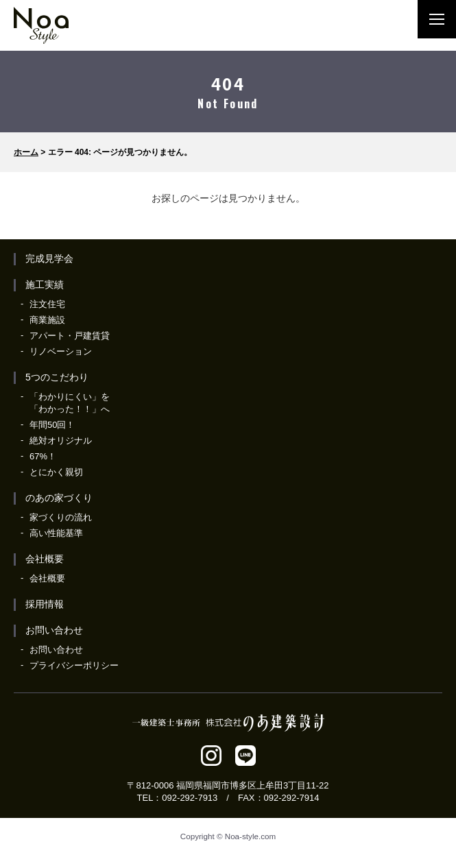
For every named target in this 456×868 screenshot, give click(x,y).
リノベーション (61, 351)
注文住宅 (47, 304)
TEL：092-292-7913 (178, 798)
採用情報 (45, 604)
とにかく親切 (56, 472)
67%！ (43, 456)
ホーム (26, 152)
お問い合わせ (54, 630)
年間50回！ (52, 425)
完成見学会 (49, 258)
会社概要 (45, 559)
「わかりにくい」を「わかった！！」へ (70, 403)
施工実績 (45, 285)
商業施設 (47, 320)
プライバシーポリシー (74, 665)
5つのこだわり (57, 377)
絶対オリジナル (61, 441)
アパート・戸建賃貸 (70, 336)
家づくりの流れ (61, 517)
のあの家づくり (59, 498)
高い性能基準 (56, 533)
